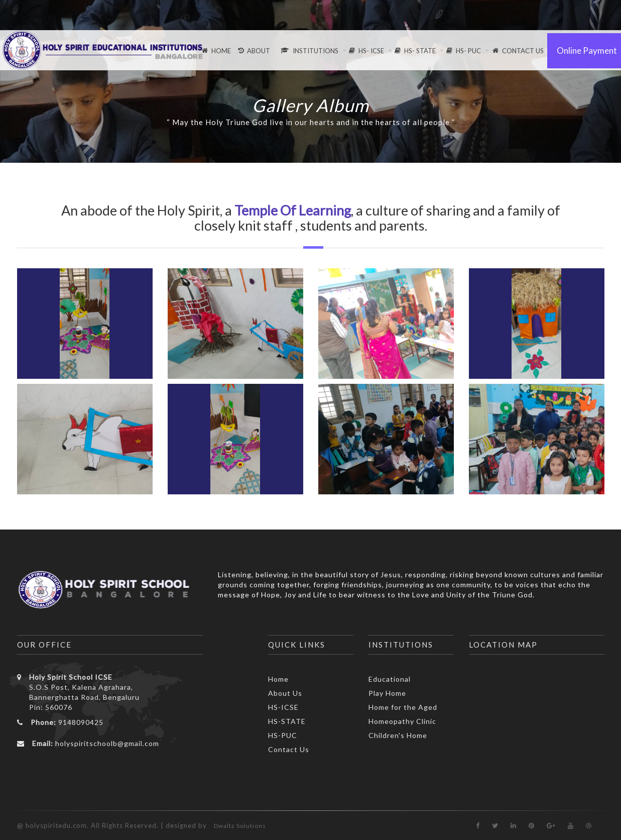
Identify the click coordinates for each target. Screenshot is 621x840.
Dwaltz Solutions (240, 826)
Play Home (387, 693)
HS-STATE (287, 721)
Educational (390, 679)
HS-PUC (283, 735)
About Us (285, 693)
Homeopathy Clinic (402, 721)
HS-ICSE (283, 707)
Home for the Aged (403, 707)
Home (278, 679)
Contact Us (289, 749)
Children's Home (398, 735)
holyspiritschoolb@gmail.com (107, 743)
